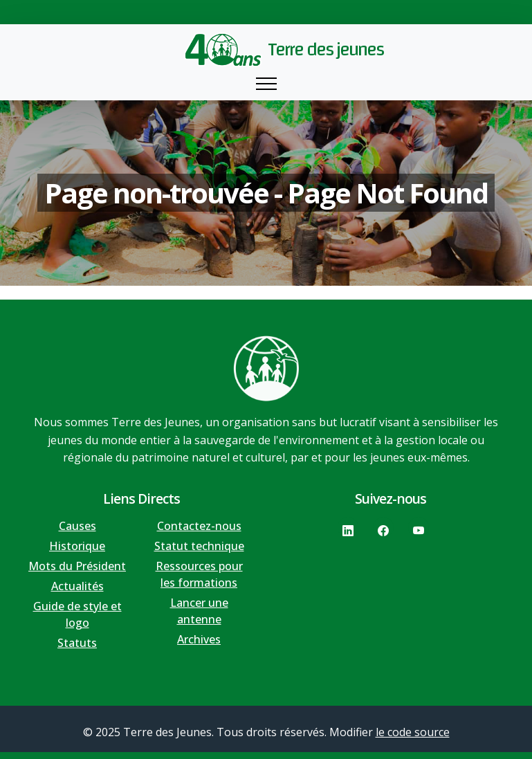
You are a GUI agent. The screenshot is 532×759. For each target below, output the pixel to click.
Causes (77, 526)
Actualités (77, 586)
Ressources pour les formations (199, 574)
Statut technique (199, 546)
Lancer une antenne (199, 611)
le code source (413, 732)
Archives (199, 639)
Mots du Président (77, 566)
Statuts (77, 643)
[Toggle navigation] (266, 84)
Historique (77, 546)
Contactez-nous (199, 526)
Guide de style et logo (77, 614)
